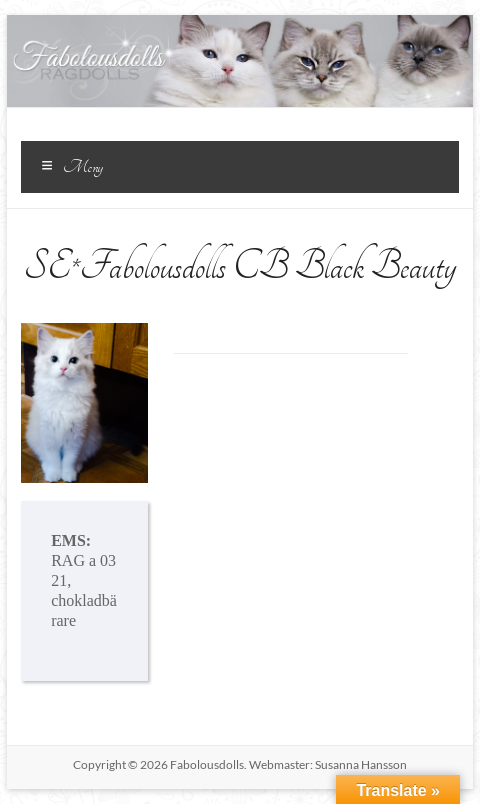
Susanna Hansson (361, 764)
